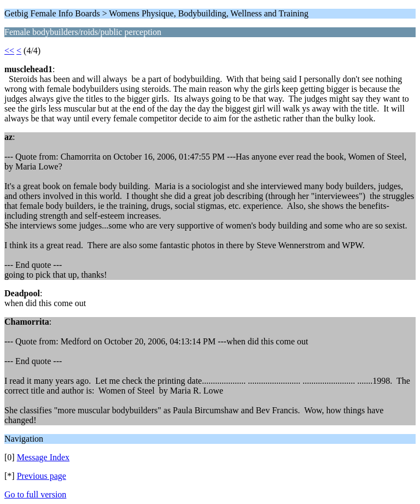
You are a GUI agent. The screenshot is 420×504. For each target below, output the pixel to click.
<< (9, 51)
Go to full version (35, 494)
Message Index (43, 457)
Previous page (42, 476)
